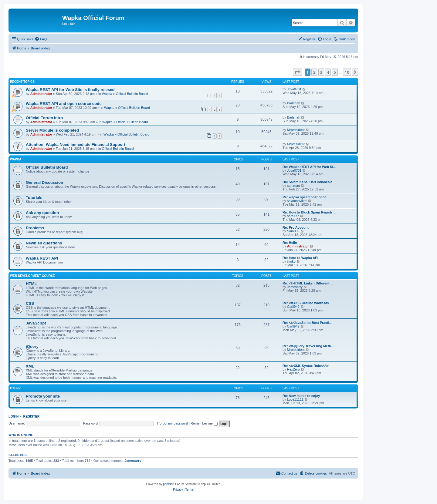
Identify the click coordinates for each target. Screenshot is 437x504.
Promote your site (43, 396)
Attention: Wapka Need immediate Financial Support (76, 144)
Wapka (107, 94)
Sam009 (293, 231)
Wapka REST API (42, 258)
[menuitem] (41, 39)
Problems (35, 228)
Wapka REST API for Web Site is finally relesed (70, 90)
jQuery (32, 346)
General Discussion (44, 182)
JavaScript (36, 323)
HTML (31, 284)
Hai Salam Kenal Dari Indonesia (307, 182)
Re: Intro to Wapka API (300, 258)
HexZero (293, 369)
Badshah (294, 103)
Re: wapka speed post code (304, 197)
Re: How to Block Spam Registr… (309, 212)
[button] (297, 72)
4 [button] (328, 72)
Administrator (41, 94)
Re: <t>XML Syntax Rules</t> (306, 366)
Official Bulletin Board (132, 94)
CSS (30, 303)
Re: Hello (290, 243)
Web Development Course (32, 276)
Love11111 (295, 399)
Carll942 (293, 307)
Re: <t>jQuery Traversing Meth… (308, 346)
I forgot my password (172, 423)
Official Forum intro (44, 118)
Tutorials (34, 198)
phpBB (168, 484)
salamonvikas (297, 201)
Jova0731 (294, 89)
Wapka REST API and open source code (64, 104)
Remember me (204, 423)
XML (30, 366)
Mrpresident (296, 130)
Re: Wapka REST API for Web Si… (309, 167)
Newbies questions (44, 243)
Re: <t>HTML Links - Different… (308, 283)
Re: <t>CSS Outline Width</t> (306, 303)
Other (15, 388)
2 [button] (314, 72)
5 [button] (335, 72)
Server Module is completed (52, 130)
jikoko (291, 261)
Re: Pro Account (296, 227)
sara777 (293, 216)
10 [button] (347, 72)
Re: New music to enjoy (301, 396)
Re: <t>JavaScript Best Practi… (307, 323)
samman (293, 186)
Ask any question (42, 213)
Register (32, 416)
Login (14, 416)
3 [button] (321, 72)
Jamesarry (295, 287)
